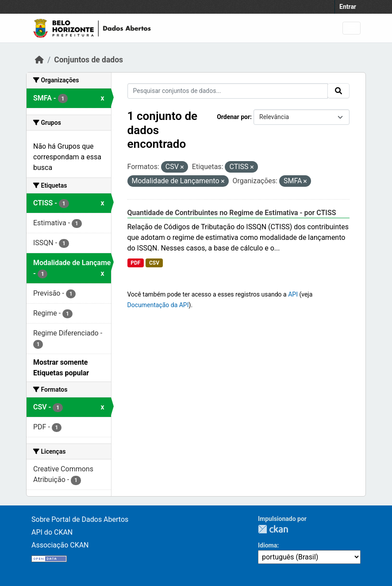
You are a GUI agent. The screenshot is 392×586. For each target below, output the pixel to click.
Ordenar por (233, 117)
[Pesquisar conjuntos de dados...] (228, 91)
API (293, 294)
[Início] (39, 60)
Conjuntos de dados (88, 60)
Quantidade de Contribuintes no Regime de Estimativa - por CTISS (232, 213)
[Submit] (338, 91)
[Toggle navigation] (352, 28)
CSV (154, 263)
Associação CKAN (60, 545)
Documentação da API (158, 305)
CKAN (273, 529)
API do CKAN (52, 532)
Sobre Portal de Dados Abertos (80, 519)
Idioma (267, 545)
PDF (135, 263)
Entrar (348, 7)
